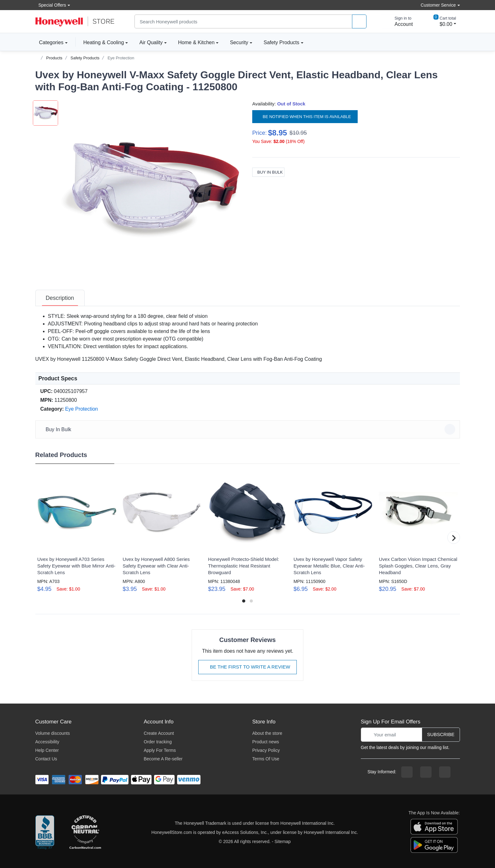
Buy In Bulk (268, 172)
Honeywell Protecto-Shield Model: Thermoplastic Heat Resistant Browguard (244, 566)
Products (54, 58)
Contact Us (46, 759)
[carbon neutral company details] (85, 833)
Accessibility (47, 742)
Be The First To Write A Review (247, 667)
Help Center (47, 750)
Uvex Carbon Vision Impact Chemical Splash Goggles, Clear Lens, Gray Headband (418, 566)
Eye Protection (121, 58)
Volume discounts (53, 733)
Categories (49, 42)
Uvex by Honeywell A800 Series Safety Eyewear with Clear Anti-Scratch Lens (156, 566)
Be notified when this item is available (305, 117)
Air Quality (151, 42)
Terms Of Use (266, 759)
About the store (267, 733)
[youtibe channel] (445, 772)
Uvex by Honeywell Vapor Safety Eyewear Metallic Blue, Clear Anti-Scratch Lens (329, 566)
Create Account (159, 733)
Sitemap (283, 841)
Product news (266, 742)
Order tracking (158, 742)
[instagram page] (426, 772)
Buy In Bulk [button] (249, 429)
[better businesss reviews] (45, 833)
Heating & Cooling (104, 42)
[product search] (359, 22)
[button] (151, 190)
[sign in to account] (399, 21)
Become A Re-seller (163, 759)
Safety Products (281, 42)
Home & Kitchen (196, 42)
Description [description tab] (60, 298)
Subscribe (441, 734)
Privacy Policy (266, 750)
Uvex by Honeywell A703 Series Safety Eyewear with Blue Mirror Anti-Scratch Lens (76, 566)
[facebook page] (407, 772)
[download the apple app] (434, 826)
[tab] (60, 298)
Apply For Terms (160, 750)
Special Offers (51, 5)
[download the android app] (434, 845)
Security (239, 42)
